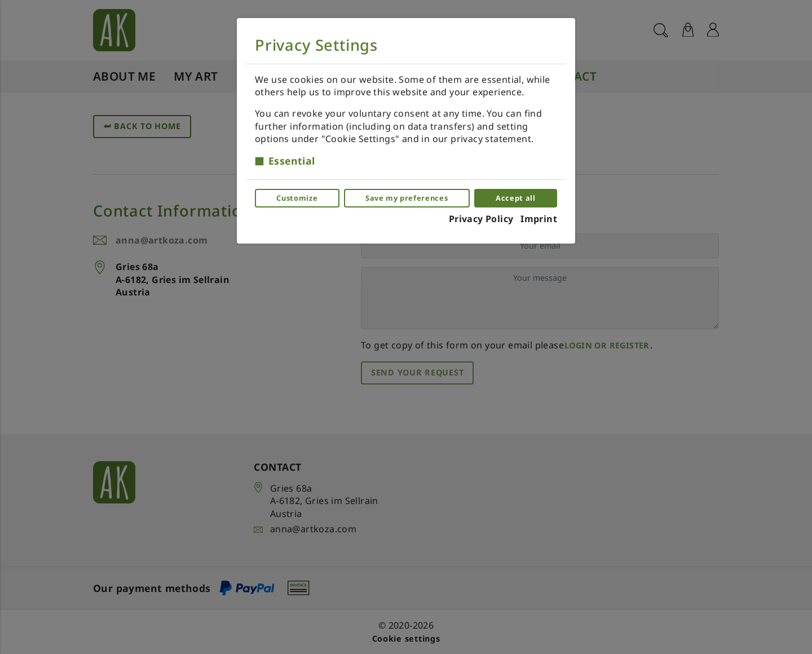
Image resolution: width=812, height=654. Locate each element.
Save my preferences (407, 198)
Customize (297, 198)
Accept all (515, 198)
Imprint (539, 219)
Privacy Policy (481, 219)
